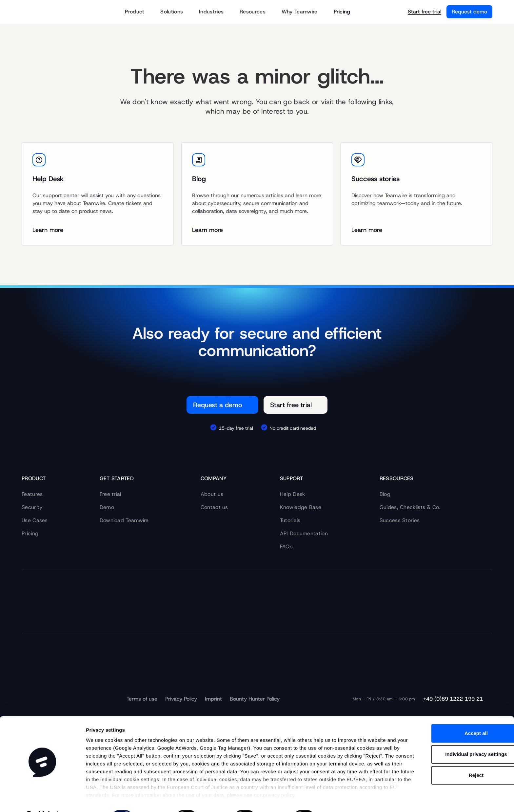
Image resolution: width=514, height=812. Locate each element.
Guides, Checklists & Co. (410, 507)
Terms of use (142, 699)
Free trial (110, 494)
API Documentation (304, 533)
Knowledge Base (301, 507)
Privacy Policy (181, 699)
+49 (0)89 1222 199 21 (453, 699)
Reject (459, 758)
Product (139, 12)
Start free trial (425, 12)
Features (32, 494)
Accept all (459, 717)
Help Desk (293, 494)
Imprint (213, 699)
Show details (341, 799)
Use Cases (35, 520)
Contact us (214, 507)
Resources (257, 12)
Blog (385, 494)
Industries (215, 12)
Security (32, 507)
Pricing (342, 12)
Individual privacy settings (459, 737)
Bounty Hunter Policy (255, 699)
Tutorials (290, 520)
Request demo (469, 12)
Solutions (176, 12)
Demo (107, 507)
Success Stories (400, 520)
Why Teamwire (304, 12)
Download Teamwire (124, 520)
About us (212, 494)
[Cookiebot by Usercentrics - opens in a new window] (42, 799)
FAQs (286, 547)
